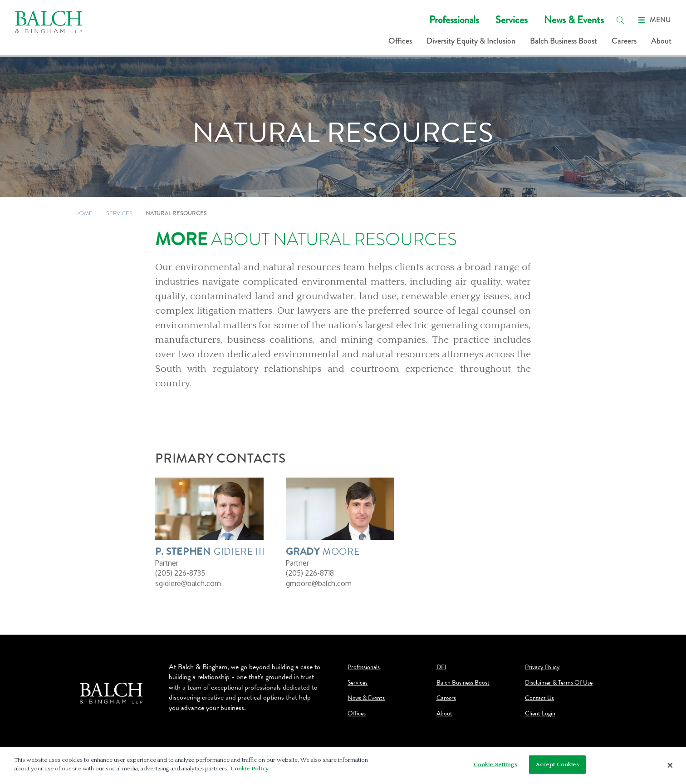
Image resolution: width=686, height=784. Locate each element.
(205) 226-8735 (180, 573)
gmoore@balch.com (319, 583)
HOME (83, 213)
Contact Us (539, 698)
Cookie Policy (250, 772)
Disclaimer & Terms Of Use (559, 683)
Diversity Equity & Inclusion (471, 41)
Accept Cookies (558, 767)
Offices (400, 41)
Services (512, 20)
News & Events (574, 20)
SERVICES (119, 213)
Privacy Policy (542, 667)
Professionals (454, 20)
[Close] (670, 768)
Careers (624, 41)
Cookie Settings (495, 767)
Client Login (540, 714)
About (661, 41)
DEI (441, 667)
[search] (620, 20)
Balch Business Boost (563, 41)
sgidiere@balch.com (188, 583)
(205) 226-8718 (310, 573)
